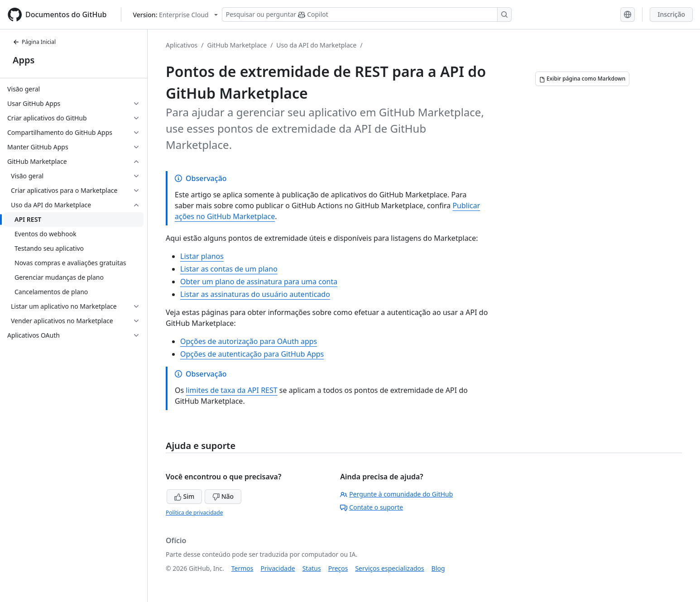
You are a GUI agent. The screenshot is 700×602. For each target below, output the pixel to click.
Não (223, 496)
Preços (338, 568)
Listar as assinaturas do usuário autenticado (255, 294)
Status (312, 568)
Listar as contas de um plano (229, 269)
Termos (242, 568)
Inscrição (671, 14)
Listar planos (202, 256)
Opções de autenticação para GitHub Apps (252, 354)
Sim (184, 496)
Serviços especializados (389, 568)
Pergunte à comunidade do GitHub (396, 494)
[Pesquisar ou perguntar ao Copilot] (367, 14)
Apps (24, 60)
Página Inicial (34, 42)
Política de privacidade (194, 513)
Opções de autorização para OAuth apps (249, 341)
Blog (438, 568)
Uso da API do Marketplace (316, 45)
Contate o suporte (372, 507)
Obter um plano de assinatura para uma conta (259, 282)
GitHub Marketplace (237, 45)
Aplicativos (182, 45)
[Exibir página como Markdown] (582, 79)
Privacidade (278, 568)
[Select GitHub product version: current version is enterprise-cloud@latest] (175, 15)
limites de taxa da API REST (231, 390)
